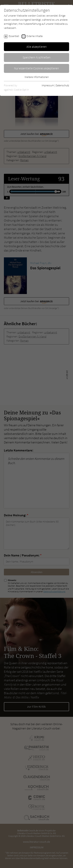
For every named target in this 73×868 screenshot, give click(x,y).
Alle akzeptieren (37, 47)
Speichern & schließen (37, 57)
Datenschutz (62, 85)
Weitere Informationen (37, 77)
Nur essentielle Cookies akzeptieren (36, 68)
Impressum (48, 85)
